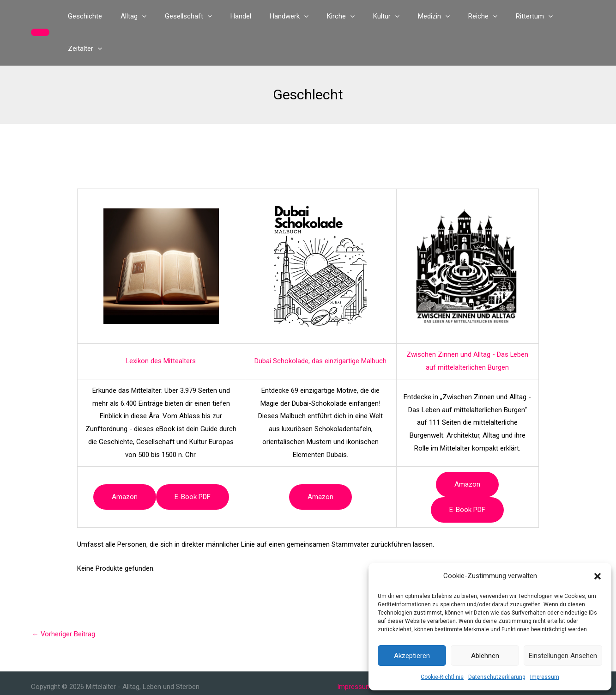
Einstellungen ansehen (563, 656)
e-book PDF (193, 464)
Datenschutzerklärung (497, 677)
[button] (598, 576)
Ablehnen (485, 656)
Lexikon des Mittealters (161, 329)
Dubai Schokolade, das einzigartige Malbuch (320, 329)
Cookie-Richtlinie (442, 677)
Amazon (125, 464)
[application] (156, 16)
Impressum (545, 677)
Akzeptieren (412, 656)
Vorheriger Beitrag (64, 602)
